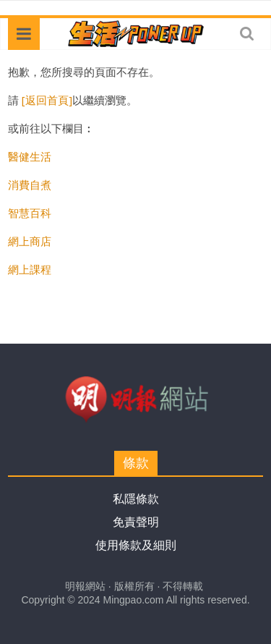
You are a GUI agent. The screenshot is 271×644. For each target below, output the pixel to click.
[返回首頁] (47, 100)
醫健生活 (30, 156)
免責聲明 (136, 522)
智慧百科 (30, 213)
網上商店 (30, 241)
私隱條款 (136, 499)
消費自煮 (30, 185)
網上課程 (30, 269)
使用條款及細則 (136, 545)
